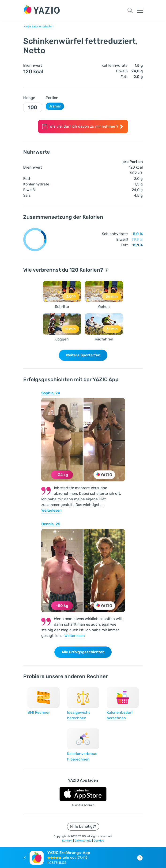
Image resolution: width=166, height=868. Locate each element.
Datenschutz (83, 841)
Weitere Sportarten (83, 355)
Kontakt (68, 841)
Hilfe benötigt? (83, 826)
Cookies (99, 841)
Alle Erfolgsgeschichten (83, 652)
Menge (29, 98)
